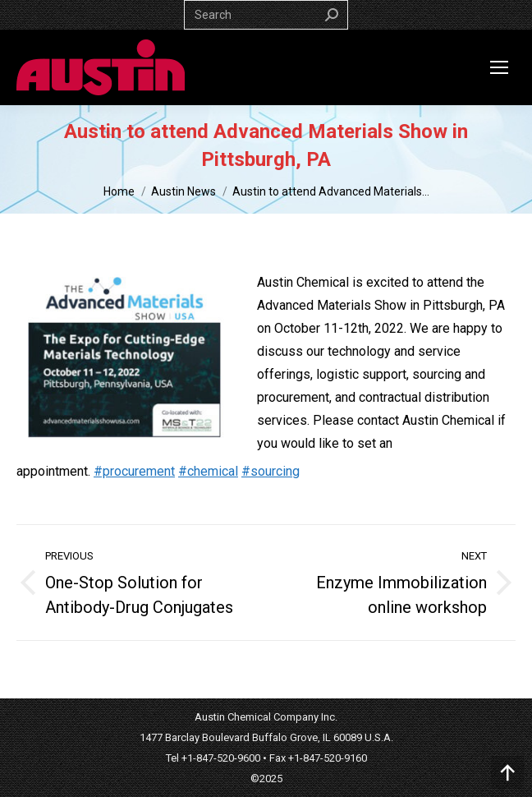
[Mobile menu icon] (499, 67)
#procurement (134, 471)
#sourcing (271, 471)
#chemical (208, 471)
